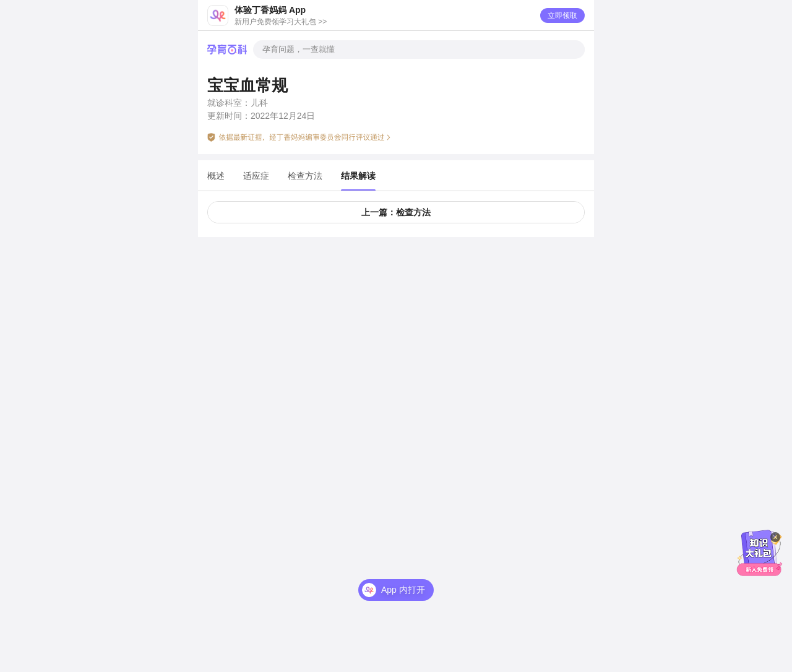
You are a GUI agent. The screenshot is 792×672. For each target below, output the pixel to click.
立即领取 (562, 15)
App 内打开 (403, 572)
